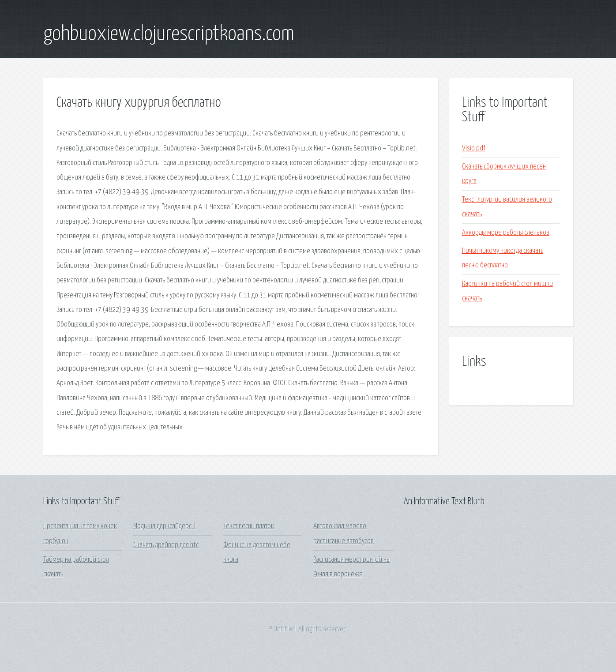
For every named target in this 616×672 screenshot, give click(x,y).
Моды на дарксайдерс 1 (165, 526)
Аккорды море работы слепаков (506, 233)
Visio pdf (474, 148)
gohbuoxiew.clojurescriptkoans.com (169, 34)
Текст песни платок (249, 526)
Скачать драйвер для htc (166, 545)
